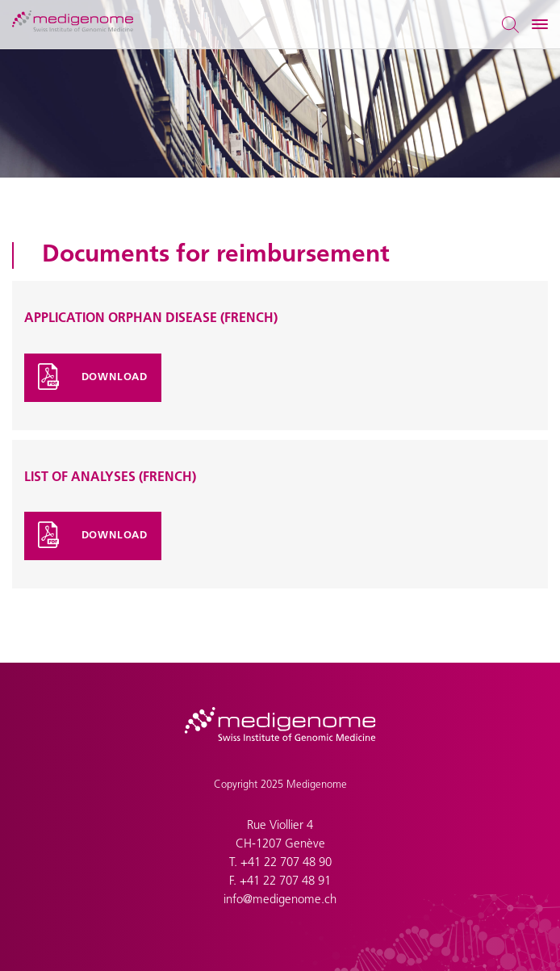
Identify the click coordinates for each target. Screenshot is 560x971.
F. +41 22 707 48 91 (280, 882)
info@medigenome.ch (280, 900)
